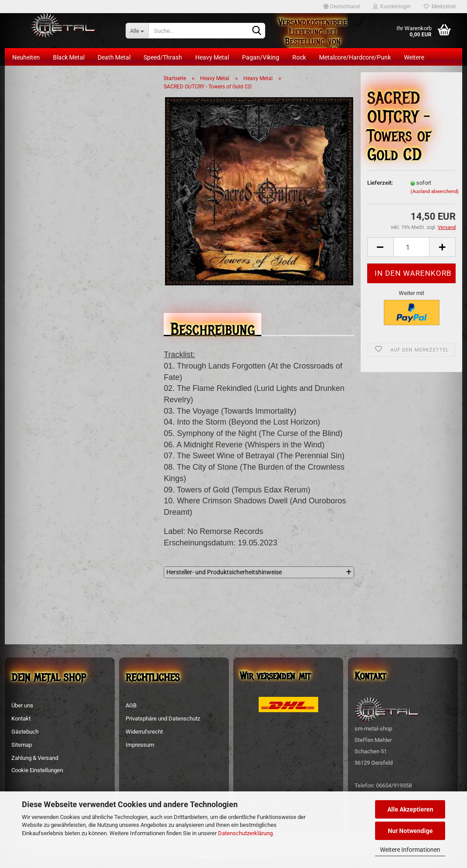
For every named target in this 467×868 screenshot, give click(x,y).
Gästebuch (25, 732)
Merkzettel (440, 7)
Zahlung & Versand (35, 758)
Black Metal (69, 57)
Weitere (414, 57)
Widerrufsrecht (144, 732)
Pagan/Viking (261, 57)
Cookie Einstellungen (37, 770)
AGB (131, 705)
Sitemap (22, 745)
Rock (299, 57)
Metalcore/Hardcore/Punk (355, 57)
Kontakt (21, 719)
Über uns (22, 705)
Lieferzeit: (380, 183)
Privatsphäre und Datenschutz (163, 719)
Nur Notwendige (410, 831)
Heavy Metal (212, 57)
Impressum (140, 745)
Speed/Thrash (163, 57)
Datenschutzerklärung (245, 833)
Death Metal (114, 57)
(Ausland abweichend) (435, 192)
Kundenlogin (392, 7)
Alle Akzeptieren (410, 809)
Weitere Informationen (410, 850)
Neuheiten (26, 57)
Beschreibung (212, 327)
